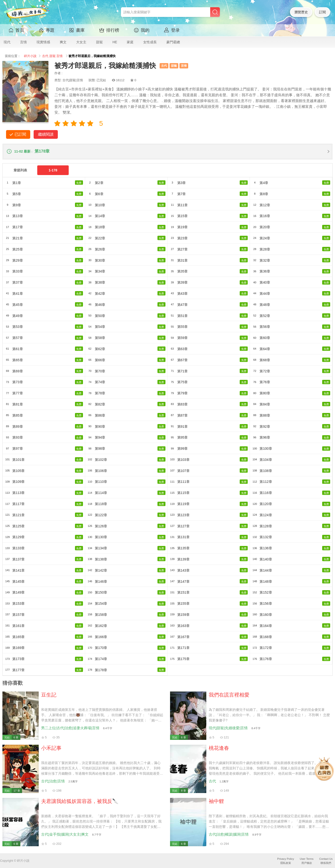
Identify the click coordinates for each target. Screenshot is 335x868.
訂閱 (322, 12)
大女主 (81, 42)
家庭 (130, 42)
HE (115, 42)
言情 (23, 42)
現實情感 (43, 42)
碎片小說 (30, 56)
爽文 (63, 42)
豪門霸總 (173, 42)
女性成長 (150, 42)
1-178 (53, 170)
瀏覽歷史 (301, 12)
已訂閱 (20, 134)
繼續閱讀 (46, 134)
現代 (7, 42)
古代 (45, 56)
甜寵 (99, 42)
